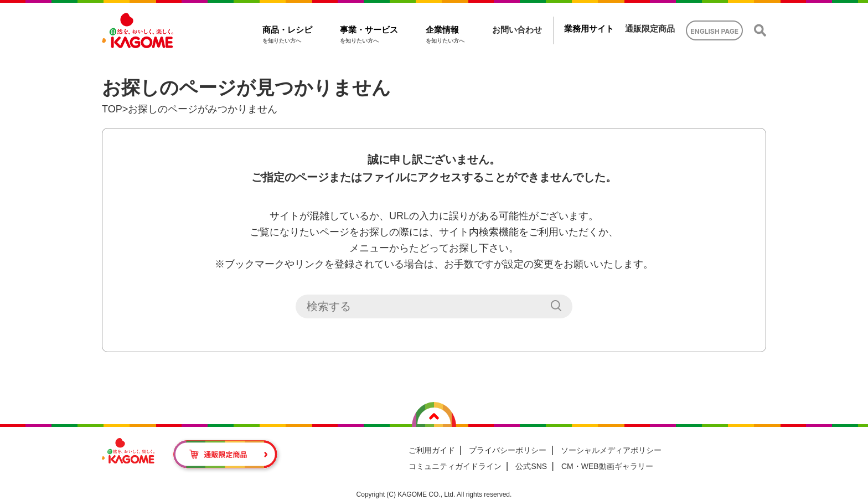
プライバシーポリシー (508, 450)
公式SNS (531, 466)
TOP (112, 109)
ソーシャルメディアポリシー (611, 450)
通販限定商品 (650, 29)
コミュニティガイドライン (455, 466)
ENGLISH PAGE (714, 31)
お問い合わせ (517, 30)
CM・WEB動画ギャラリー (607, 466)
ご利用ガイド (432, 450)
